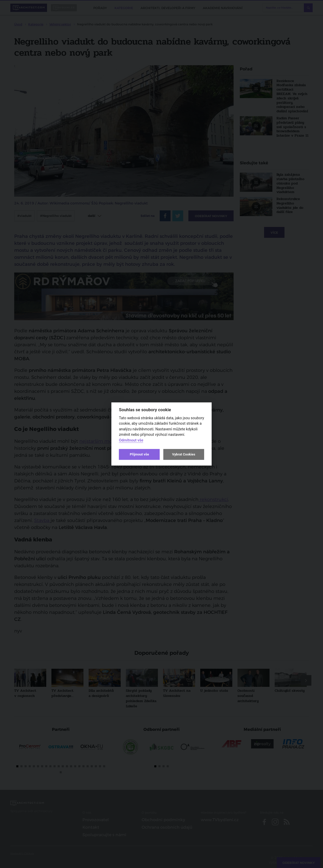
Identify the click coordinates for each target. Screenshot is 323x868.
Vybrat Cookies (184, 454)
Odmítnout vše (131, 440)
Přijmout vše (139, 454)
